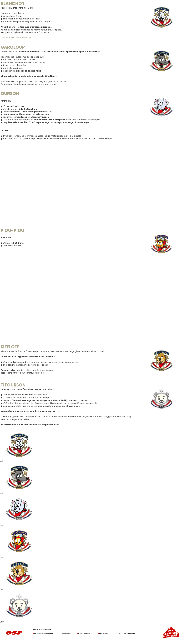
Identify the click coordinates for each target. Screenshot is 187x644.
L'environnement (85, 633)
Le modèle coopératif (126, 633)
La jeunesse (66, 633)
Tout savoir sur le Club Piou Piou (16, 38)
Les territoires (105, 633)
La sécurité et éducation (44, 633)
